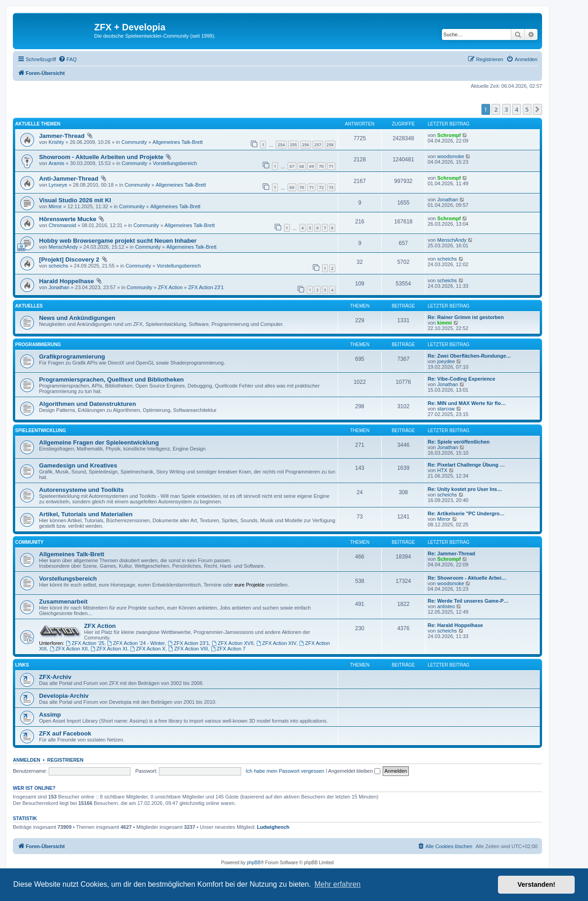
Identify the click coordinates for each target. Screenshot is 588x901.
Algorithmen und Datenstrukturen (88, 404)
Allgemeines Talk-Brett (178, 142)
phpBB (254, 863)
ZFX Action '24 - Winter (136, 643)
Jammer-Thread (62, 136)
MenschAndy (63, 247)
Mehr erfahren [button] (337, 884)
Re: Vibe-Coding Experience (461, 379)
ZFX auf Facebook (65, 733)
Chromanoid (62, 225)
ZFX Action (170, 287)
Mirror (55, 206)
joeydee (446, 361)
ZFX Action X (148, 649)
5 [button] (527, 109)
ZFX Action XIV (276, 643)
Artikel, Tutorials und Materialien (86, 514)
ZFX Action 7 (228, 649)
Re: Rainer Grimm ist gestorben (466, 317)
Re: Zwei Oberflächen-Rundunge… (469, 356)
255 (293, 145)
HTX (442, 470)
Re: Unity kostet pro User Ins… (465, 489)
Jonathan (448, 200)
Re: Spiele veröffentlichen (459, 442)
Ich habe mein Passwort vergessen (285, 771)
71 (331, 166)
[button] (537, 109)
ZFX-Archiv (55, 677)
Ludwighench (273, 827)
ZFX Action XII (69, 649)
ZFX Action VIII (188, 649)
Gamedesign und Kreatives (78, 465)
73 (331, 187)
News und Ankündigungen (77, 318)
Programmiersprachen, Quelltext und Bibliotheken (111, 379)
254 (281, 145)
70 (321, 166)
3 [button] (506, 109)
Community (134, 142)
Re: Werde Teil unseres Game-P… (468, 601)
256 (306, 145)
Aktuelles (29, 306)
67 (292, 166)
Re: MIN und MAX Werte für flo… (467, 403)
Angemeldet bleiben (354, 771)
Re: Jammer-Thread (451, 553)
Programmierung (38, 345)
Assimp (50, 715)
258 (330, 145)
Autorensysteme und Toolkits (81, 490)
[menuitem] (68, 59)
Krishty (57, 142)
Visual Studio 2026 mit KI (75, 200)
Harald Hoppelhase (66, 281)
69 (311, 166)
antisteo (446, 606)
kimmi (445, 323)
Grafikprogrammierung (72, 356)
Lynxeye (58, 185)
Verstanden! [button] (537, 884)
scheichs (59, 266)
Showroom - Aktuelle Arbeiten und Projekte (101, 157)
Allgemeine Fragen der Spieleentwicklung (99, 442)
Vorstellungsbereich (175, 163)
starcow (446, 409)
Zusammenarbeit (63, 602)
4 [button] (517, 109)
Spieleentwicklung (41, 431)
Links (22, 665)
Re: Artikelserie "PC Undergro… (466, 513)
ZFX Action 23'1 (206, 287)
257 (318, 145)
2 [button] (496, 109)
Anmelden (27, 760)
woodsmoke (451, 156)
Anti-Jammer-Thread (69, 179)
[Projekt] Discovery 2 (69, 259)
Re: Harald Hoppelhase (455, 625)
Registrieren (65, 760)
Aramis (57, 163)
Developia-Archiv (64, 696)
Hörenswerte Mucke (68, 219)
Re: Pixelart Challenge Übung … (466, 465)
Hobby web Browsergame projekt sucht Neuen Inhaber (118, 241)
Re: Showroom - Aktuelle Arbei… (467, 578)
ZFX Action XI (109, 649)
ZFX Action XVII (232, 643)
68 (302, 166)
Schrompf (449, 135)
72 (321, 187)
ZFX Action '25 (85, 643)
